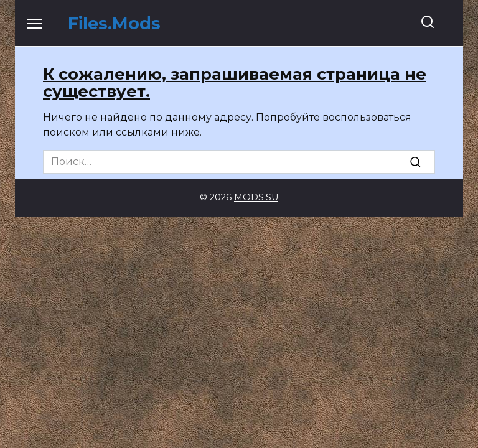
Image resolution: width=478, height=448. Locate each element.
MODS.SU (256, 197)
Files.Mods (114, 23)
